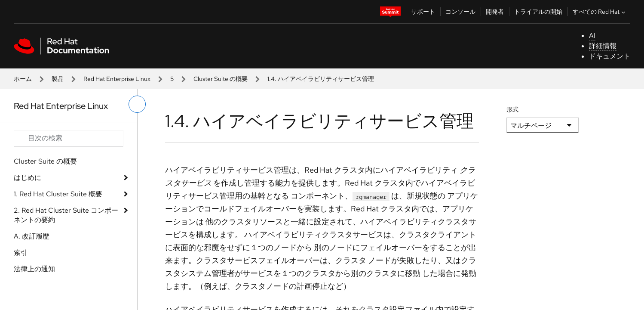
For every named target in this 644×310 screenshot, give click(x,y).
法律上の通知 (34, 269)
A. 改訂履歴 (32, 236)
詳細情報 (603, 46)
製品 (58, 79)
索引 (21, 253)
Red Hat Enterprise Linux (117, 79)
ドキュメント (610, 56)
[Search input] (69, 138)
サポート (423, 12)
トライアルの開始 (538, 12)
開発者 (495, 12)
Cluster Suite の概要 (221, 79)
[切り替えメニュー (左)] (137, 104)
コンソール (460, 12)
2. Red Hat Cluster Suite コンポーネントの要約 (66, 215)
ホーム (23, 79)
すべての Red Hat (600, 12)
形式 (512, 109)
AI (592, 36)
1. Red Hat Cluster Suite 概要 (58, 194)
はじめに (28, 178)
